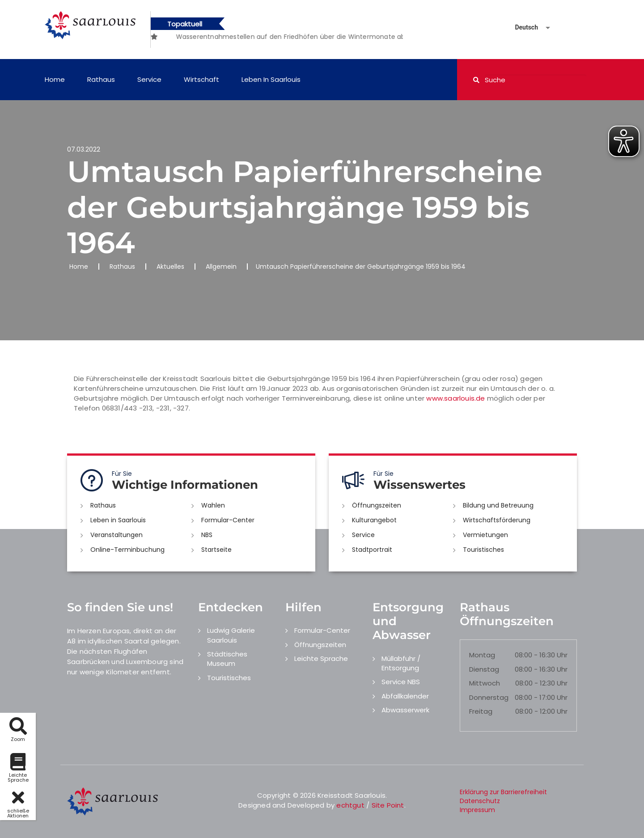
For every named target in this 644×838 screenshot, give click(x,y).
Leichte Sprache (321, 658)
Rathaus (101, 79)
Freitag (481, 711)
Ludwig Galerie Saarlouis (231, 635)
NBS (207, 535)
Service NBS (401, 682)
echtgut (350, 805)
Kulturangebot (374, 520)
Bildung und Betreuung (498, 505)
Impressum (477, 810)
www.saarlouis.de (455, 398)
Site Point (388, 805)
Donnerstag (489, 697)
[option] (175, 32)
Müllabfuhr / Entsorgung (401, 663)
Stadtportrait (372, 550)
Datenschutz (480, 801)
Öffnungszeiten (377, 505)
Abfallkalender (405, 696)
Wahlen (213, 505)
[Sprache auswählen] (522, 28)
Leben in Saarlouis (271, 79)
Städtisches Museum (227, 659)
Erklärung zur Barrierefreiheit (503, 792)
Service (149, 79)
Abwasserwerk (405, 710)
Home (55, 79)
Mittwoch (485, 683)
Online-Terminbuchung (127, 550)
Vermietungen (485, 535)
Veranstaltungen (117, 535)
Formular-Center (228, 520)
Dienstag (484, 669)
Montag (482, 655)
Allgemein (221, 267)
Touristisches (483, 550)
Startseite (216, 550)
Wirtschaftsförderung (497, 520)
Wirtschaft (201, 79)
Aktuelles (170, 267)
